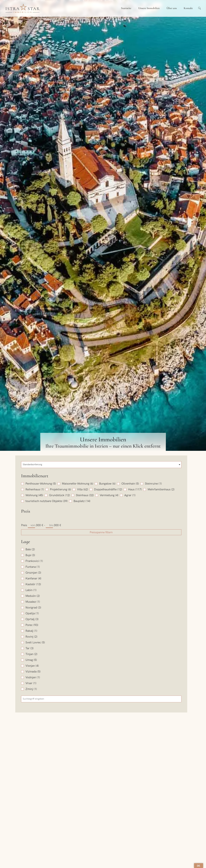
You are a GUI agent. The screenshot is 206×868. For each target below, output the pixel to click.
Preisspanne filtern (43, 607)
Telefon (109, 843)
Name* (32, 843)
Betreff (108, 856)
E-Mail (32, 856)
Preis (26, 585)
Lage (26, 616)
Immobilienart (35, 476)
